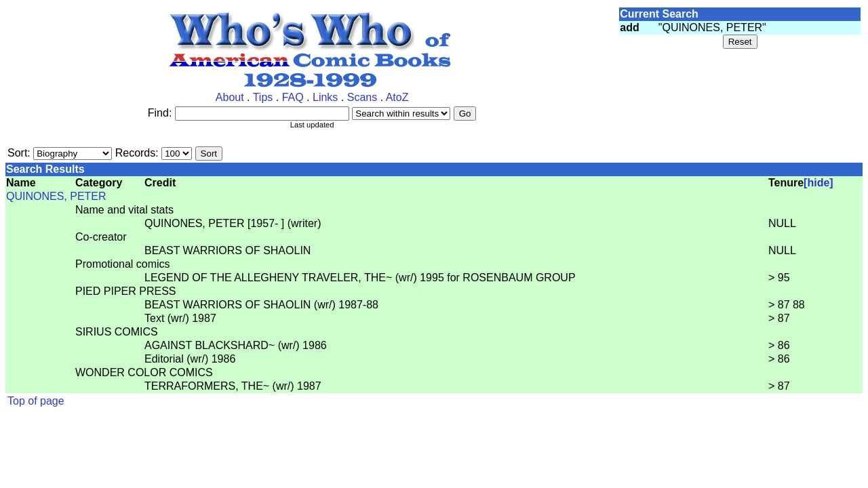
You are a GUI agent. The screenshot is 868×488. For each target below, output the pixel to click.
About (230, 97)
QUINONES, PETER (56, 196)
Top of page (36, 401)
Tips (263, 97)
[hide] (818, 183)
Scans (362, 97)
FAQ (293, 97)
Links (325, 97)
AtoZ (397, 97)
